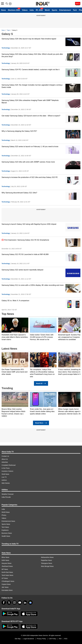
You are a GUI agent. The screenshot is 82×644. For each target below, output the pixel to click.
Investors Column (7, 471)
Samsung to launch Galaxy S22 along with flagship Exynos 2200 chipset (29, 224)
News (3, 30)
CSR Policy (52, 639)
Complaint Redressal (9, 465)
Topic (8, 30)
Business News (7, 533)
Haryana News (7, 563)
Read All (41, 383)
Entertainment (65, 10)
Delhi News (5, 560)
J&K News (5, 587)
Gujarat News (6, 584)
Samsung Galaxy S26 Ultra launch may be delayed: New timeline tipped (29, 39)
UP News (5, 578)
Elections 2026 (14, 10)
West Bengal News (47, 566)
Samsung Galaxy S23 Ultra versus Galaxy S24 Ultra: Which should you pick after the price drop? (32, 55)
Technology (6, 48)
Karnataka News (7, 590)
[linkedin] (25, 603)
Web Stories (6, 483)
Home (3, 10)
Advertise (5, 462)
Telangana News (47, 563)
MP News (5, 569)
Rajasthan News (46, 560)
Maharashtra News (47, 557)
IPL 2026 (39, 10)
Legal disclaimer (29, 639)
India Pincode (6, 497)
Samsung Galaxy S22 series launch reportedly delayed (22, 270)
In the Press (6, 468)
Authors (4, 480)
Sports (55, 10)
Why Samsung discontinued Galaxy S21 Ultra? (19, 193)
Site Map (18, 639)
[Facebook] (4, 603)
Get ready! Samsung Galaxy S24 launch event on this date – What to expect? (31, 116)
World (47, 10)
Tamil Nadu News (7, 575)
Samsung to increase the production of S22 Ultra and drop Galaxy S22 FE (30, 177)
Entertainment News (8, 521)
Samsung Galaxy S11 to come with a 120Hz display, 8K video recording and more (33, 285)
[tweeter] (9, 603)
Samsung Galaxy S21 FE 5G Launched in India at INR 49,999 (25, 254)
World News (6, 512)
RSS (66, 639)
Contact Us (5, 456)
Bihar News (5, 557)
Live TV (4, 477)
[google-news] (30, 603)
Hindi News (5, 474)
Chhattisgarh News (8, 581)
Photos (4, 515)
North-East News (7, 572)
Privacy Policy (41, 639)
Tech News (5, 527)
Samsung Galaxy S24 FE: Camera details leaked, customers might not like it (31, 70)
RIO (60, 639)
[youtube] (20, 603)
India (32, 10)
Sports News (6, 524)
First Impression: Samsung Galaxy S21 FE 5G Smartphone (25, 240)
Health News (6, 536)
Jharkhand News (7, 566)
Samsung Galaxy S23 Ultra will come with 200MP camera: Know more (28, 162)
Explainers (5, 530)
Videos (25, 10)
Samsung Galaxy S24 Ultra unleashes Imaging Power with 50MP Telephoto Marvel (30, 102)
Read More (41, 423)
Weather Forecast (8, 494)
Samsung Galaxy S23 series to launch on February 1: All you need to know (30, 147)
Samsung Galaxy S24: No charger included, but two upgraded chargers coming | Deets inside (32, 86)
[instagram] (14, 603)
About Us (5, 459)
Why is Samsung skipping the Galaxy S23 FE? (19, 131)
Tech (75, 10)
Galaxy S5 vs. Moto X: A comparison (15, 301)
